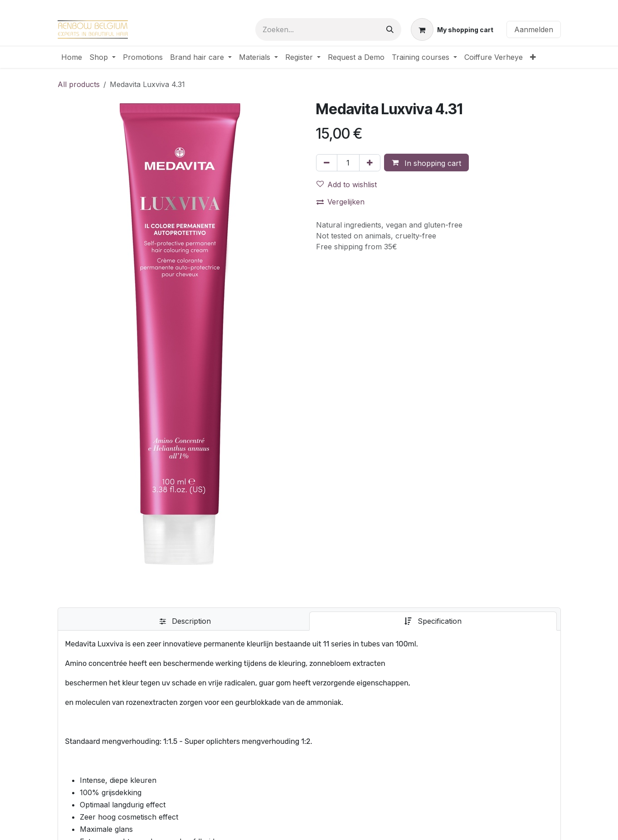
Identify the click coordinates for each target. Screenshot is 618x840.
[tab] (185, 621)
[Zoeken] (390, 29)
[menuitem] (72, 57)
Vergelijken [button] (341, 202)
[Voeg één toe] (370, 163)
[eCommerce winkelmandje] (452, 29)
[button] (426, 163)
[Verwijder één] (327, 163)
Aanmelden (534, 29)
